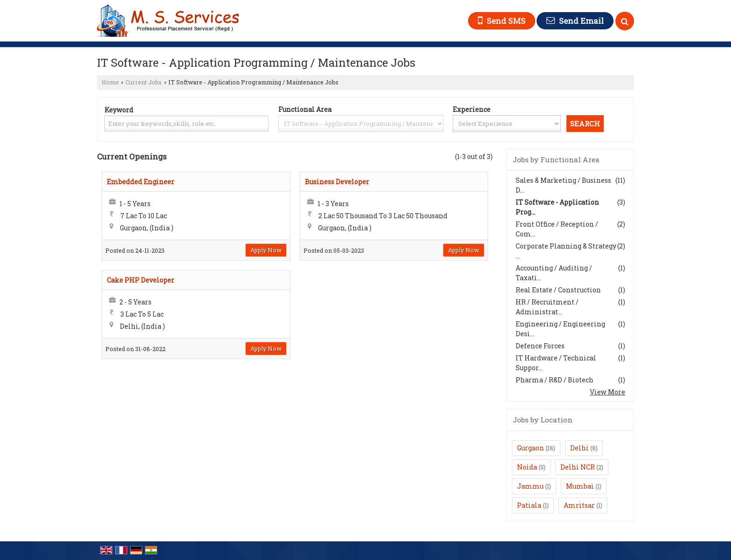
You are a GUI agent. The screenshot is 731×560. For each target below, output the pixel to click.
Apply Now (266, 250)
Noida (527, 467)
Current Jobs (144, 82)
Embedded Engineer (141, 182)
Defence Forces (540, 346)
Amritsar (579, 505)
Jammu (530, 486)
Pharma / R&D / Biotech (555, 380)
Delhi (579, 448)
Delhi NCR (578, 467)
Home (110, 82)
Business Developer (337, 182)
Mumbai (580, 486)
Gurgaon (531, 448)
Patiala (529, 505)
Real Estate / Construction (558, 290)
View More (607, 392)
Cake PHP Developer (141, 280)
